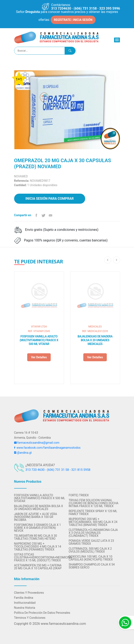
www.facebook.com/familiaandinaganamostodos (47, 448)
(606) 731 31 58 (58, 470)
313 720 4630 (35, 470)
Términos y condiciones (30, 618)
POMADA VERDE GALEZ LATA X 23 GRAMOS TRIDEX (91, 542)
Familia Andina (24, 598)
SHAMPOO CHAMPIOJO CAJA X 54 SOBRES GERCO (92, 566)
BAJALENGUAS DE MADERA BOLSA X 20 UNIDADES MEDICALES (95, 340)
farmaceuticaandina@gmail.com (37, 443)
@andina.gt (23, 453)
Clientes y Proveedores (29, 593)
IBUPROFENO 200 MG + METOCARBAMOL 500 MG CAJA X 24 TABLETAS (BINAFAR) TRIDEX (93, 522)
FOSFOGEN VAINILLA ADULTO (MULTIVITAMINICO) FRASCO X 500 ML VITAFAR (39, 340)
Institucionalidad (25, 603)
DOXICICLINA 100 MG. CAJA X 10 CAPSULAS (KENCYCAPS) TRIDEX (91, 558)
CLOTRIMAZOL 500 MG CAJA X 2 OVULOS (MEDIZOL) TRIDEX (90, 550)
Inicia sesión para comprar (50, 199)
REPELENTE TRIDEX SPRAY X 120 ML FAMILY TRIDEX (93, 513)
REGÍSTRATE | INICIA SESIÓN (73, 20)
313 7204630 (61, 8)
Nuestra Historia (25, 608)
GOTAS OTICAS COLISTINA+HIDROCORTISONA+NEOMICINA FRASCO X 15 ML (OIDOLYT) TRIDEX (40, 557)
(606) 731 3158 (85, 8)
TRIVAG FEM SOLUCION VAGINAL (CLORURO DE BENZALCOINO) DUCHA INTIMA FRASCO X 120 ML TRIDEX (94, 503)
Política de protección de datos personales (42, 613)
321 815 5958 (81, 470)
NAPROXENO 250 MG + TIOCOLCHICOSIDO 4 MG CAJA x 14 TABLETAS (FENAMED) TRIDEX (38, 547)
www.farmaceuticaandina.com (63, 624)
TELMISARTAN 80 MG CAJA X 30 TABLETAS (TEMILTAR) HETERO (36, 537)
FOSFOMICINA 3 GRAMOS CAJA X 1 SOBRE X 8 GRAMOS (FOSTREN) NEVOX (38, 528)
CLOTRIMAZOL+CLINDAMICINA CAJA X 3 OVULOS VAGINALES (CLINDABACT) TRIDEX (93, 533)
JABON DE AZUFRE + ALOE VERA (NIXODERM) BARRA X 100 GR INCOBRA (36, 517)
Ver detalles (39, 357)
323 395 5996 (110, 8)
